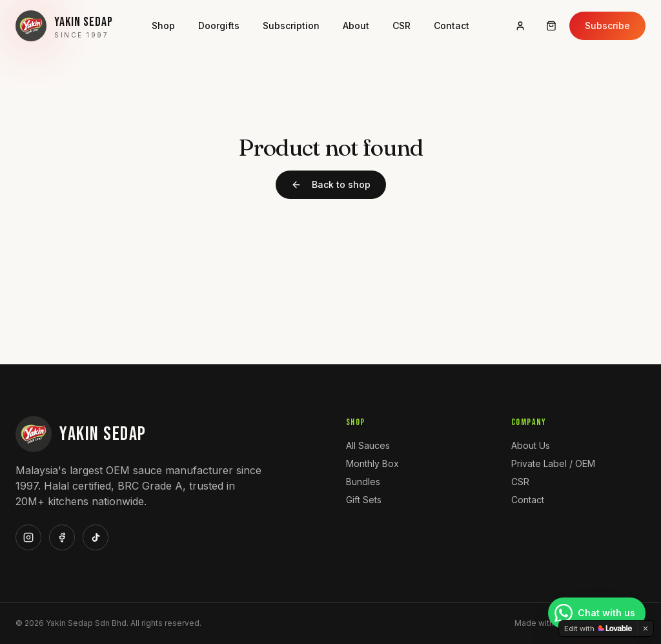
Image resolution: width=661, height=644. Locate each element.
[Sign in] (520, 26)
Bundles (363, 482)
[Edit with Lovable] (598, 628)
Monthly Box (372, 463)
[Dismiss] (646, 628)
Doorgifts (219, 26)
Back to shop (331, 184)
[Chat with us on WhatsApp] (597, 613)
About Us (531, 445)
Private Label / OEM (553, 463)
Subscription (291, 26)
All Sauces (368, 445)
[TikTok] (96, 537)
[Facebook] (62, 537)
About (356, 26)
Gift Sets (364, 500)
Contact (452, 26)
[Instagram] (28, 537)
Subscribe (607, 26)
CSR (402, 26)
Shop (163, 26)
